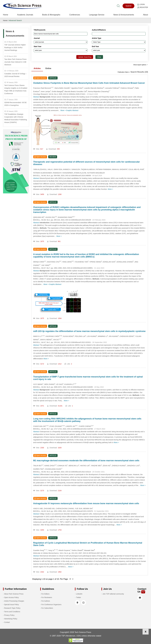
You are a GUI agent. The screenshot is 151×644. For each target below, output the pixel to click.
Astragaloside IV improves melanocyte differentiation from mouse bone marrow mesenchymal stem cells (86, 503)
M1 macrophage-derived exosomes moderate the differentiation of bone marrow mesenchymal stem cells (86, 461)
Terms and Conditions (12, 612)
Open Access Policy (11, 597)
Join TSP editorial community (113, 594)
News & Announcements (124, 15)
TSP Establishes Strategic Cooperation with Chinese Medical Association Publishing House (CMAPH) (16, 118)
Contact (7, 622)
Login (141, 4)
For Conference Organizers (51, 605)
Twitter (79, 597)
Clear (99, 57)
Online (48, 68)
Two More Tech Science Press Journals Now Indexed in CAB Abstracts (15, 62)
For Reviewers (47, 597)
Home (6, 15)
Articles (37, 68)
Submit (128, 6)
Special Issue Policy (12, 605)
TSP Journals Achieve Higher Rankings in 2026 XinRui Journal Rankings (15, 48)
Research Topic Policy (12, 608)
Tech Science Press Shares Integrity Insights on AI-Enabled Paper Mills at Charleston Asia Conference (16, 89)
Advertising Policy (11, 619)
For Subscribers (47, 608)
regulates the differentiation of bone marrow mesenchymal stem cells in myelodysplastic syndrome (89, 331)
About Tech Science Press (14, 594)
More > (63, 110)
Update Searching (85, 57)
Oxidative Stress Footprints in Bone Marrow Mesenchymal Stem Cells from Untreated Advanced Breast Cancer (89, 83)
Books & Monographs (51, 15)
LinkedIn (79, 594)
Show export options (141, 65)
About (146, 15)
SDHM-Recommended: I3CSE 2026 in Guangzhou (16, 104)
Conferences (75, 15)
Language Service (97, 15)
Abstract (36, 97)
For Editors (45, 594)
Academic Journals (25, 15)
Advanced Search (15, 20)
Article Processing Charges (14, 601)
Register (143, 7)
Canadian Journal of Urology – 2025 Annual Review (16, 75)
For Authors (46, 601)
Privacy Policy (9, 615)
